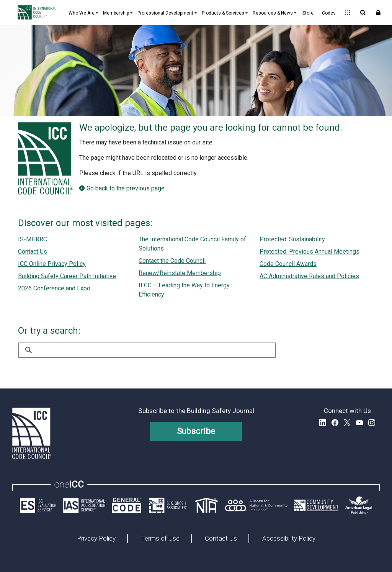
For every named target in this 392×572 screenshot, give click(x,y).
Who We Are (82, 13)
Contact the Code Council (172, 261)
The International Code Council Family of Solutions (192, 244)
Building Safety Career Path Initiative (67, 276)
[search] (147, 350)
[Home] (39, 13)
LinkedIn (323, 423)
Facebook (335, 423)
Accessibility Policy (289, 539)
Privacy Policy (96, 539)
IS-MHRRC (33, 239)
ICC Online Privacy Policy (52, 264)
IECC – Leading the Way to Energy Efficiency (184, 290)
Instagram (372, 423)
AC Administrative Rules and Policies (309, 276)
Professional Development (165, 13)
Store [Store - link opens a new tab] (308, 13)
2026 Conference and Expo (54, 288)
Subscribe (196, 431)
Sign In (378, 13)
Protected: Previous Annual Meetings (310, 252)
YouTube (359, 423)
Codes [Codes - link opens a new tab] (329, 13)
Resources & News (273, 13)
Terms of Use (160, 539)
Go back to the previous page (126, 188)
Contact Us (33, 252)
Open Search (363, 13)
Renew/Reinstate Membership (180, 273)
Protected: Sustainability (292, 239)
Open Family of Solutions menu (348, 13)
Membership (116, 13)
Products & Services (223, 13)
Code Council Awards (288, 264)
